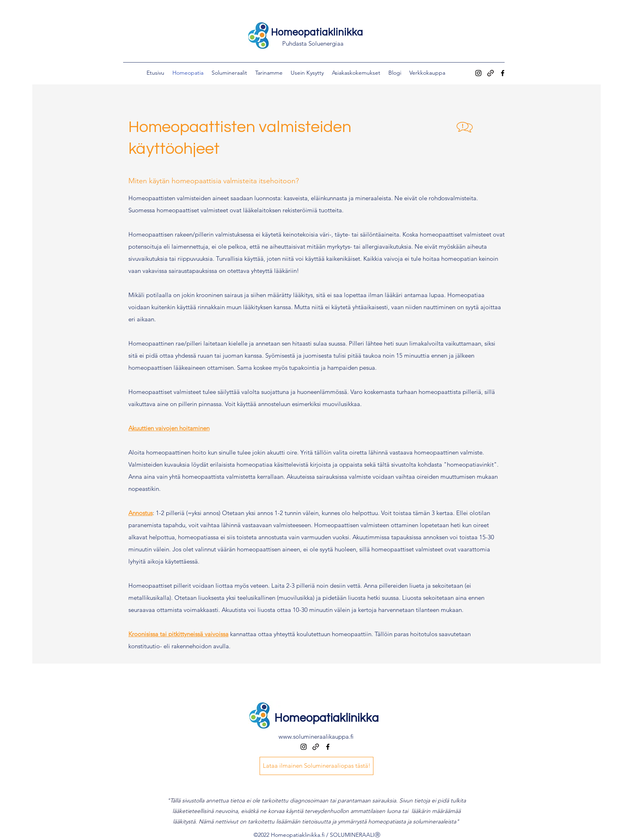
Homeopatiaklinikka (317, 32)
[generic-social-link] (490, 73)
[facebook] (503, 73)
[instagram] (478, 73)
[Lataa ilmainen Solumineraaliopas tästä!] (316, 766)
